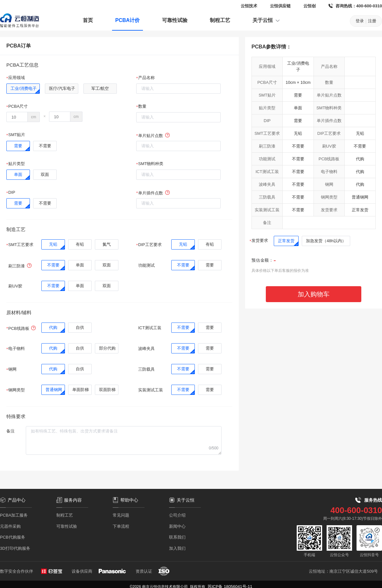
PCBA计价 (127, 20)
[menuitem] (88, 21)
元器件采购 (10, 526)
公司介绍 (177, 515)
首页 (88, 20)
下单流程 (121, 526)
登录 (360, 21)
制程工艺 (220, 20)
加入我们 (177, 548)
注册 (372, 21)
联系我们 (177, 537)
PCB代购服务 (13, 537)
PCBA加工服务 (14, 515)
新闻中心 (177, 526)
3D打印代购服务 (15, 548)
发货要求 (260, 240)
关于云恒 (266, 20)
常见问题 (121, 515)
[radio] (23, 89)
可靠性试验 (175, 20)
